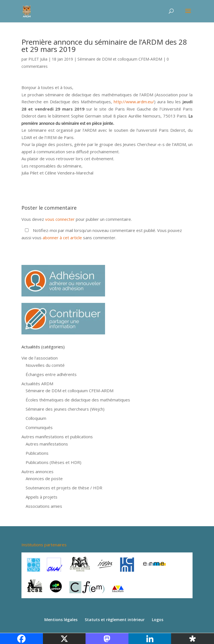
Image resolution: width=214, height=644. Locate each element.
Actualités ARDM (37, 384)
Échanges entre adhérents (51, 374)
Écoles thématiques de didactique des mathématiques (78, 400)
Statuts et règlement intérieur (115, 620)
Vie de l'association (40, 358)
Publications (37, 453)
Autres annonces (37, 471)
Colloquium (36, 418)
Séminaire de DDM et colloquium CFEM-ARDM (120, 59)
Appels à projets (42, 497)
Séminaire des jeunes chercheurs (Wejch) (65, 409)
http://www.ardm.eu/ (134, 102)
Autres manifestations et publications (57, 437)
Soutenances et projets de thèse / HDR (64, 488)
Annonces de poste (44, 478)
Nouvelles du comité (45, 365)
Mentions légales (61, 620)
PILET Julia (38, 59)
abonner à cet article (62, 238)
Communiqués (39, 427)
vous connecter (60, 219)
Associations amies (44, 506)
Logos (158, 620)
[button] (107, 130)
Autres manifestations (47, 444)
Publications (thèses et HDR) (53, 462)
